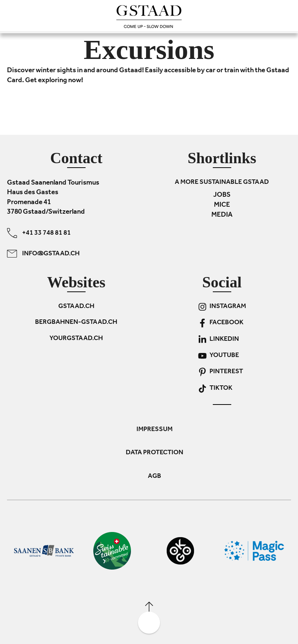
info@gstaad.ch (43, 254)
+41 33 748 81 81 (39, 233)
